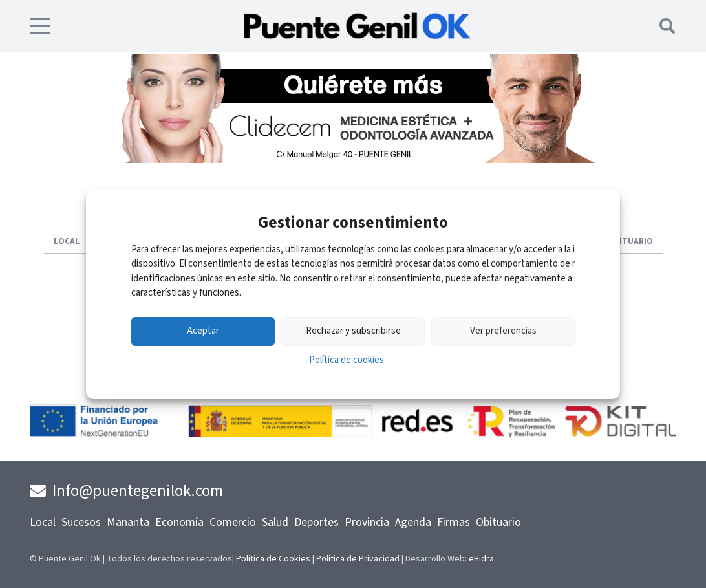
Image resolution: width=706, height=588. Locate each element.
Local (43, 522)
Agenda (413, 522)
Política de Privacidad (358, 559)
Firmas (454, 522)
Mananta (128, 522)
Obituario (498, 522)
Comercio (233, 522)
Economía (179, 522)
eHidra (481, 559)
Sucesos (81, 522)
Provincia (367, 522)
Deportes (316, 522)
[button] (40, 26)
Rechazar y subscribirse (353, 331)
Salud (275, 522)
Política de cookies (347, 360)
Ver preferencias (503, 331)
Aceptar (203, 331)
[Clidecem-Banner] (353, 159)
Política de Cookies (273, 559)
